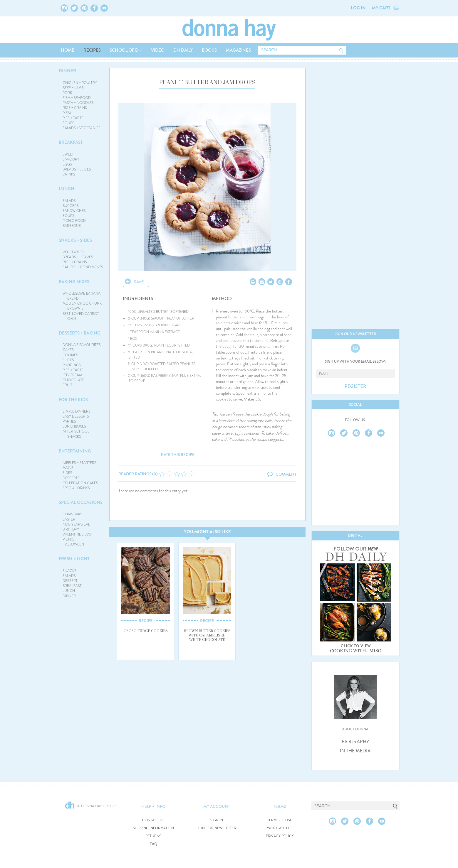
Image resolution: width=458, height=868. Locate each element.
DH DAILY (183, 50)
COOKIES (70, 355)
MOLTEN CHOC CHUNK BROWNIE (82, 306)
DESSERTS (71, 478)
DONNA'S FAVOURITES (82, 345)
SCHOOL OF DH (126, 50)
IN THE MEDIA (355, 751)
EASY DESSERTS (76, 416)
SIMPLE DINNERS (77, 411)
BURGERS (71, 206)
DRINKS (69, 174)
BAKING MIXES (74, 282)
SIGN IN (217, 820)
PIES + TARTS (73, 118)
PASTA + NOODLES (78, 103)
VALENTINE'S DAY (77, 534)
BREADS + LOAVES (78, 257)
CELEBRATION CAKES (80, 483)
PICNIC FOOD (74, 221)
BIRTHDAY (71, 529)
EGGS (67, 164)
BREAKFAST (71, 142)
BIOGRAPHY (355, 742)
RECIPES (92, 50)
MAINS (68, 468)
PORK (67, 93)
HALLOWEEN (73, 544)
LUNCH (67, 189)
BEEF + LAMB (73, 88)
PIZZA (67, 113)
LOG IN (358, 8)
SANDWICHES (74, 211)
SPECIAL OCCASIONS (81, 502)
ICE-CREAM (72, 375)
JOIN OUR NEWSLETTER (217, 828)
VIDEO (158, 50)
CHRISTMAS (72, 514)
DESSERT (70, 581)
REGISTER (355, 386)
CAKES (68, 350)
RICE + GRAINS (75, 108)
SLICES (68, 360)
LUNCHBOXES (74, 426)
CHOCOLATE (73, 380)
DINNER (67, 71)
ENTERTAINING (75, 451)
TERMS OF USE (280, 820)
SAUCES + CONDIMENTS (83, 267)
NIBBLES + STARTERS (79, 463)
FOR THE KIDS (73, 400)
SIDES (67, 473)
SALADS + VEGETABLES (82, 128)
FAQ (153, 844)
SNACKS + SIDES (75, 240)
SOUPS (68, 123)
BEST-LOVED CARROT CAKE (81, 316)
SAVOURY (71, 159)
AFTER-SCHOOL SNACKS (76, 434)
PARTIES (69, 421)
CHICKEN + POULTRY (80, 83)
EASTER (69, 519)
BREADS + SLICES (77, 169)
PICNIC (68, 539)
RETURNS (153, 836)
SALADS (69, 201)
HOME (68, 50)
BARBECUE (72, 226)
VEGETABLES (73, 252)
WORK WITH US (280, 828)
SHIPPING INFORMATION (153, 828)
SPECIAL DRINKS (76, 488)
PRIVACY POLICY (280, 836)
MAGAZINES (238, 50)
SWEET (68, 154)
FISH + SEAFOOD (77, 98)
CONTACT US (153, 820)
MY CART (381, 8)
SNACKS (69, 571)
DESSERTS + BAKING (80, 333)
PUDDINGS (72, 365)
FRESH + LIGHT (74, 559)
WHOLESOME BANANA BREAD (82, 296)
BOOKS (209, 50)
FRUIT (67, 385)
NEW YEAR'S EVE (76, 524)
